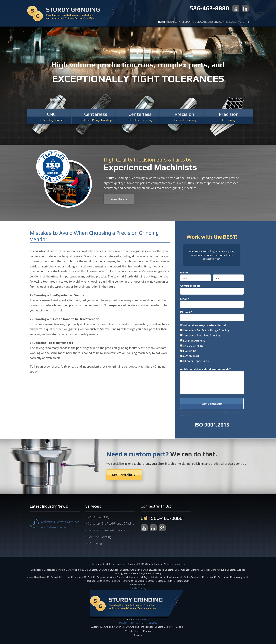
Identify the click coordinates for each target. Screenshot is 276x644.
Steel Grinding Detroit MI (161, 627)
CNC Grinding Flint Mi (136, 627)
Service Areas (209, 20)
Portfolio (165, 20)
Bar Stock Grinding (100, 537)
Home (109, 20)
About (126, 20)
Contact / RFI (236, 20)
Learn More (119, 199)
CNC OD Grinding (99, 517)
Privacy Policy (227, 412)
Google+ (180, 627)
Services (144, 20)
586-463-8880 (209, 8)
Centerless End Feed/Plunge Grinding (111, 523)
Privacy (138, 635)
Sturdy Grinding (138, 588)
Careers (186, 20)
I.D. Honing (95, 543)
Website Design (133, 631)
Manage (147, 631)
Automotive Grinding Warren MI (108, 627)
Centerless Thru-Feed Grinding (106, 530)
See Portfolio (124, 475)
